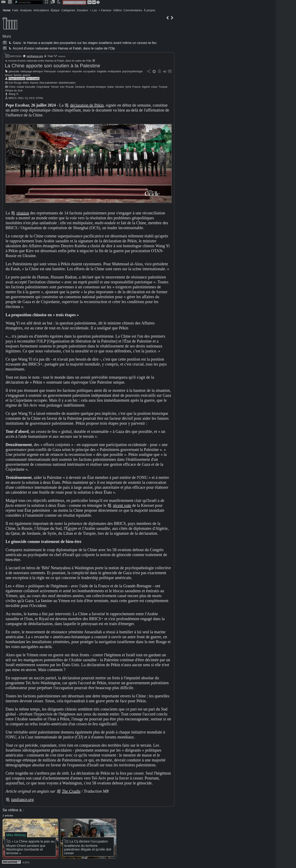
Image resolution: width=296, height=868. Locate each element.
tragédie (102, 71)
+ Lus (93, 10)
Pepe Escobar (17, 79)
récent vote (122, 505)
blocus (9, 75)
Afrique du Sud (14, 90)
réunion (23, 213)
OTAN (39, 98)
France (136, 87)
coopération (64, 71)
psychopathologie (132, 71)
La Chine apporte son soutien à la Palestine (52, 66)
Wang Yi (13, 94)
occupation (89, 71)
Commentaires (133, 10)
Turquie (163, 87)
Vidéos (117, 10)
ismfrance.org (35, 56)
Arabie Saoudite (26, 87)
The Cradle (33, 79)
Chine (12, 87)
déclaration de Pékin (87, 105)
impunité (77, 71)
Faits (15, 10)
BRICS (13, 98)
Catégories (68, 10)
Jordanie (80, 87)
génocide (14, 71)
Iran (62, 87)
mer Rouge (15, 83)
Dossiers (82, 10)
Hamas (34, 83)
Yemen (55, 87)
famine (18, 75)
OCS (32, 98)
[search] (28, 2)
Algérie (146, 87)
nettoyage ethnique (32, 71)
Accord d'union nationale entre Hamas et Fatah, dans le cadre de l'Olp (61, 48)
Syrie (128, 87)
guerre (27, 75)
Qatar (111, 87)
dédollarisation (67, 83)
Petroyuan (50, 71)
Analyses (26, 10)
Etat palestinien (49, 83)
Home (7, 10)
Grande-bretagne (96, 87)
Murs (7, 36)
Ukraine (120, 87)
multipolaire (114, 71)
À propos (149, 10)
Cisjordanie (43, 87)
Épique (55, 10)
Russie (70, 87)
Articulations (41, 10)
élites (26, 83)
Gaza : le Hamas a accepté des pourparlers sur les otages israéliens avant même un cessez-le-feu (82, 43)
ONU (21, 98)
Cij (26, 98)
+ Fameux (105, 10)
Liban (154, 87)
